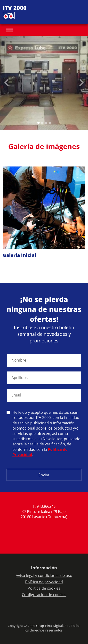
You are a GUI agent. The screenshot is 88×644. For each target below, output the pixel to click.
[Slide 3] (50, 123)
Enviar (44, 475)
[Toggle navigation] (9, 30)
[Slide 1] (42, 123)
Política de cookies (44, 588)
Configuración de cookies (44, 595)
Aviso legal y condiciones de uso (44, 576)
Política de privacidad (44, 582)
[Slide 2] (46, 123)
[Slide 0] (38, 123)
